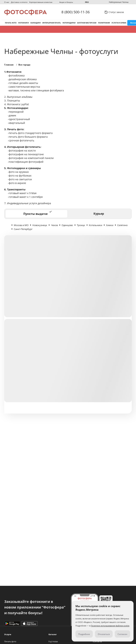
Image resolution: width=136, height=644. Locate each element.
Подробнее (84, 634)
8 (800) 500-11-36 (75, 12)
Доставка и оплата (19, 2)
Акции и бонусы (66, 2)
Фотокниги (23, 23)
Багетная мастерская (87, 23)
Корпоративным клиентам (41, 2)
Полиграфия (104, 23)
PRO (87, 2)
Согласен (122, 634)
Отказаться (104, 634)
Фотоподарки (69, 23)
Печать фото (11, 23)
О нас (7, 2)
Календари (36, 23)
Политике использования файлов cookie (110, 626)
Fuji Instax (53, 641)
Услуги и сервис (119, 23)
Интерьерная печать (52, 23)
